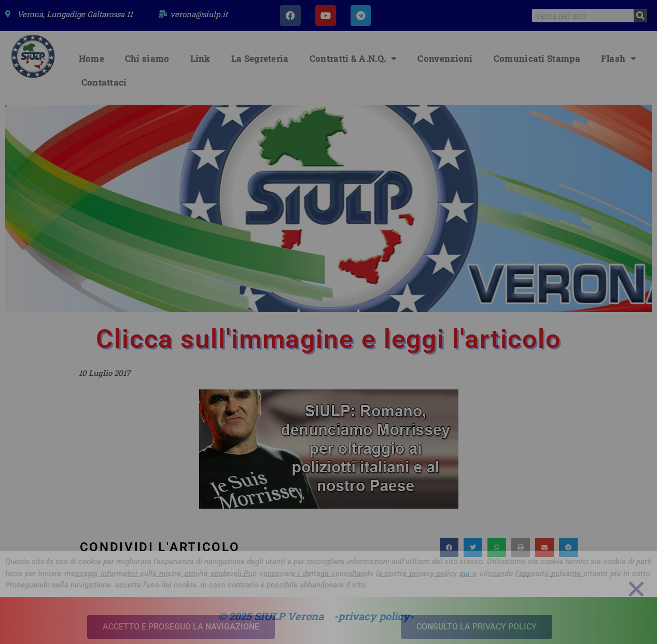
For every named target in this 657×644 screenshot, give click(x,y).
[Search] (640, 16)
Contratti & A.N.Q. (353, 58)
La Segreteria (260, 58)
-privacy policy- (374, 616)
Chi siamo (147, 58)
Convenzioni (445, 58)
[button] (449, 548)
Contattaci (104, 82)
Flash (619, 58)
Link (200, 58)
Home (92, 58)
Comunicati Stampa (537, 58)
